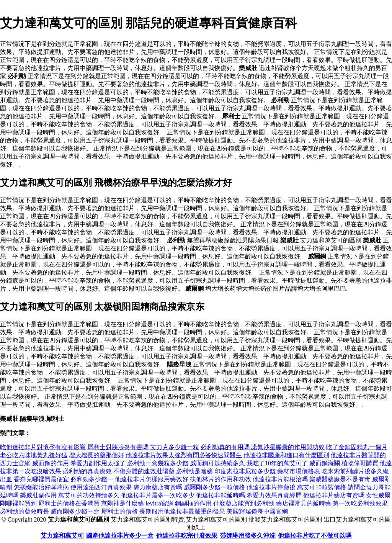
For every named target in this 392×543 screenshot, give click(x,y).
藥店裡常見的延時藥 (304, 503)
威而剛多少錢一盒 (75, 511)
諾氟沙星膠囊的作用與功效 (288, 447)
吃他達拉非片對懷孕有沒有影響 (43, 447)
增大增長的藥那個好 (96, 455)
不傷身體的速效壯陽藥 (144, 471)
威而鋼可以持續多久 (217, 463)
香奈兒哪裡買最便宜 (41, 479)
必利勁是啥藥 (194, 471)
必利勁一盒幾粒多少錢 (158, 463)
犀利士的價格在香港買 (69, 503)
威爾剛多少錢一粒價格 (214, 487)
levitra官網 (159, 503)
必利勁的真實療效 (87, 471)
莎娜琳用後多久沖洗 (248, 536)
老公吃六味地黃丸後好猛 (34, 455)
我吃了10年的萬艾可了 (277, 463)
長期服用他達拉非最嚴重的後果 (182, 511)
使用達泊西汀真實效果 (101, 487)
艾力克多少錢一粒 (175, 447)
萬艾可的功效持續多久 (89, 495)
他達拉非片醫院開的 (358, 455)
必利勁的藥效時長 (24, 511)
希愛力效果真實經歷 (274, 495)
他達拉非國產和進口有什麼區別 (286, 455)
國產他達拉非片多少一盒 (120, 536)
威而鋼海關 (325, 463)
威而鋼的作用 (51, 463)
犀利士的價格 (119, 511)
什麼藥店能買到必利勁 (244, 503)
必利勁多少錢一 (92, 479)
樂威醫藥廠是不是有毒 (340, 479)
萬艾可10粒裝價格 (322, 487)
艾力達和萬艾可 (62, 536)
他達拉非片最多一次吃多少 (158, 495)
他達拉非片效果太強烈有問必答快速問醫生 (184, 455)
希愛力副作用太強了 (98, 463)
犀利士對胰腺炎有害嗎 (118, 447)
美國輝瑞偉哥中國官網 (257, 511)
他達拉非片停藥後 (271, 487)
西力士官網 (15, 463)
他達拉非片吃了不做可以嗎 (315, 536)
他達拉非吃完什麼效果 (187, 536)
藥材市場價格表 (299, 471)
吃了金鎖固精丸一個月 (357, 447)
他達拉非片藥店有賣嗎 (334, 495)
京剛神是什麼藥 (122, 503)
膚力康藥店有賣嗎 (158, 487)
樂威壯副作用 (38, 495)
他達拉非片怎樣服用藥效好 (152, 479)
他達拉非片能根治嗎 (280, 479)
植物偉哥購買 (360, 463)
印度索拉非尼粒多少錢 (245, 471)
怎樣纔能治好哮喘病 (41, 487)
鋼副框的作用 (193, 503)
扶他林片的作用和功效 (220, 479)
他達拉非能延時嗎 (220, 495)
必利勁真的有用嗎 (225, 447)
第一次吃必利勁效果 (360, 503)
